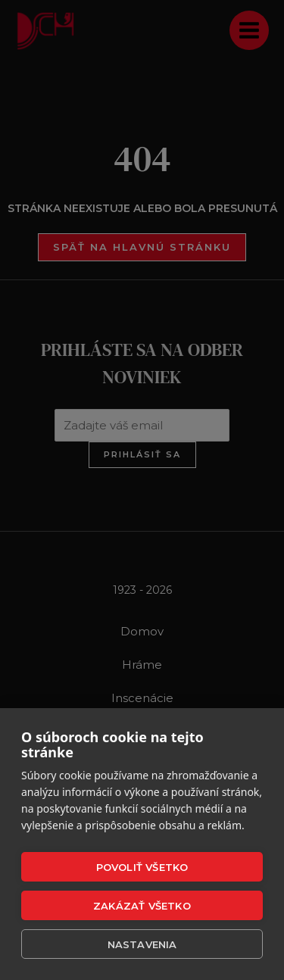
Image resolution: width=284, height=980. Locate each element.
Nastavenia (142, 944)
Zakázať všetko (142, 906)
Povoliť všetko (142, 867)
